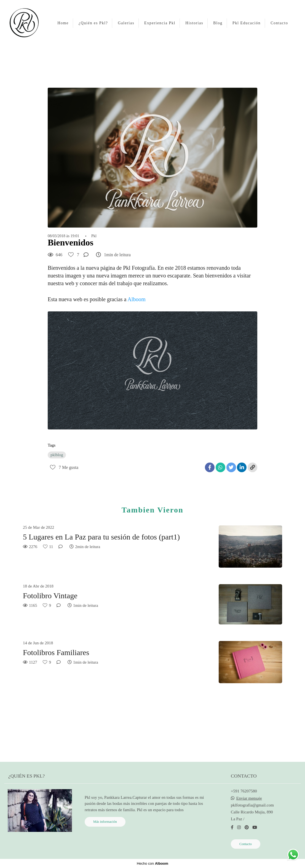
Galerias (126, 23)
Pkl (94, 236)
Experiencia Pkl (160, 23)
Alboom (137, 299)
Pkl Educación (247, 23)
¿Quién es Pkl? (93, 23)
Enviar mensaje (249, 798)
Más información (105, 822)
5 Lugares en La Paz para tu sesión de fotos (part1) (101, 537)
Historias (194, 23)
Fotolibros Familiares (56, 652)
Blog (218, 23)
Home (63, 23)
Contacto (279, 23)
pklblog (57, 455)
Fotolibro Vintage (50, 596)
